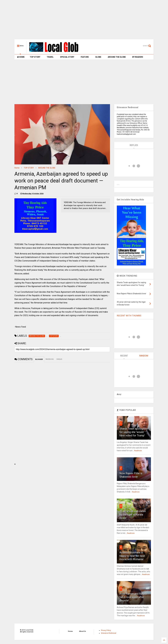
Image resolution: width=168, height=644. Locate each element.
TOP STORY (35, 57)
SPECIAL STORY (67, 57)
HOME (21, 57)
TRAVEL (50, 57)
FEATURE (85, 57)
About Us (82, 631)
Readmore (138, 451)
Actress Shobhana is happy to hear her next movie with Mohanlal (132, 556)
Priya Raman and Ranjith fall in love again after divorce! (133, 597)
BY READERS (138, 57)
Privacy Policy (106, 630)
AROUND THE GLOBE (117, 57)
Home (17, 168)
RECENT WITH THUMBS (129, 316)
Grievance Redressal (109, 633)
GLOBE (98, 57)
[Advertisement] (84, 21)
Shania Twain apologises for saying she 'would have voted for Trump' (134, 432)
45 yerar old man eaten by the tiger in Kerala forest (133, 515)
